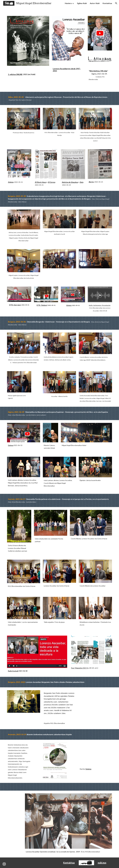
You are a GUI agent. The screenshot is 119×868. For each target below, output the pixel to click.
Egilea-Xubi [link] (82, 3)
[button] (116, 3)
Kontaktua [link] (107, 3)
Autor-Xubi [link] (95, 3)
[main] (28, 74)
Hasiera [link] (68, 3)
